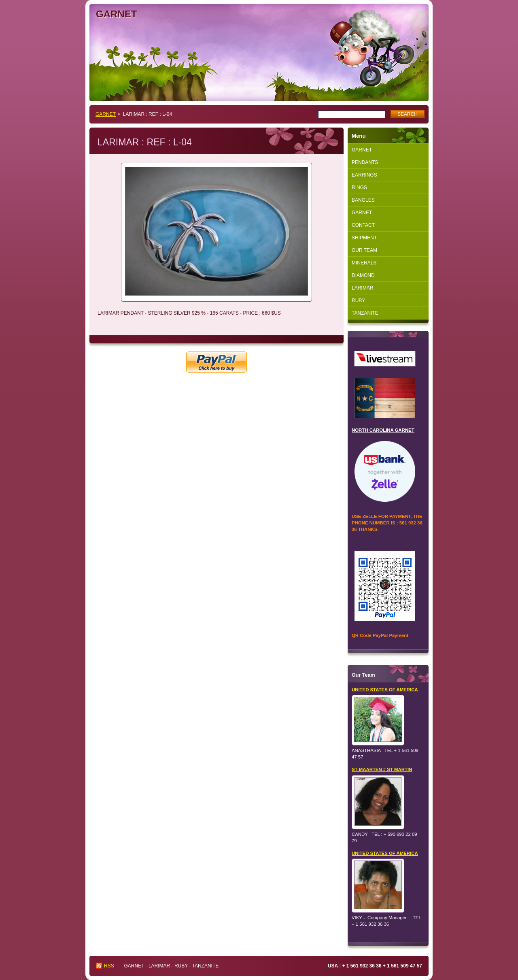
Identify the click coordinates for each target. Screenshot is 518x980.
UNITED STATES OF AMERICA (385, 690)
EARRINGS (364, 175)
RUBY (358, 300)
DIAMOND (363, 275)
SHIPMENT (364, 238)
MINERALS (364, 263)
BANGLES (363, 200)
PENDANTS (365, 162)
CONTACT (363, 225)
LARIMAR (362, 288)
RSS (109, 966)
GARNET (106, 114)
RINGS (359, 187)
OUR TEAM (364, 250)
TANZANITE (365, 313)
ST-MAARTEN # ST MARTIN (382, 769)
